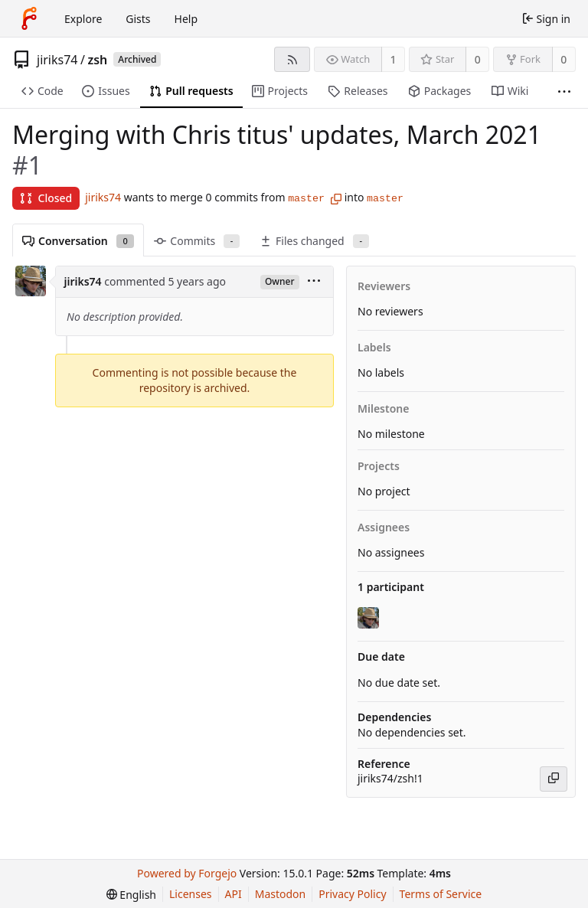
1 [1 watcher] (394, 59)
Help (186, 19)
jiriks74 (57, 60)
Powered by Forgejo (187, 873)
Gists (138, 19)
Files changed (314, 241)
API (234, 894)
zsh (97, 60)
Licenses (191, 894)
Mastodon (281, 894)
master (306, 199)
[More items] (564, 91)
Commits (197, 241)
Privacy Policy (352, 894)
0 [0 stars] (478, 59)
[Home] (29, 18)
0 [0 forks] (563, 59)
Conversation (78, 241)
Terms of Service (441, 894)
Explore (83, 19)
